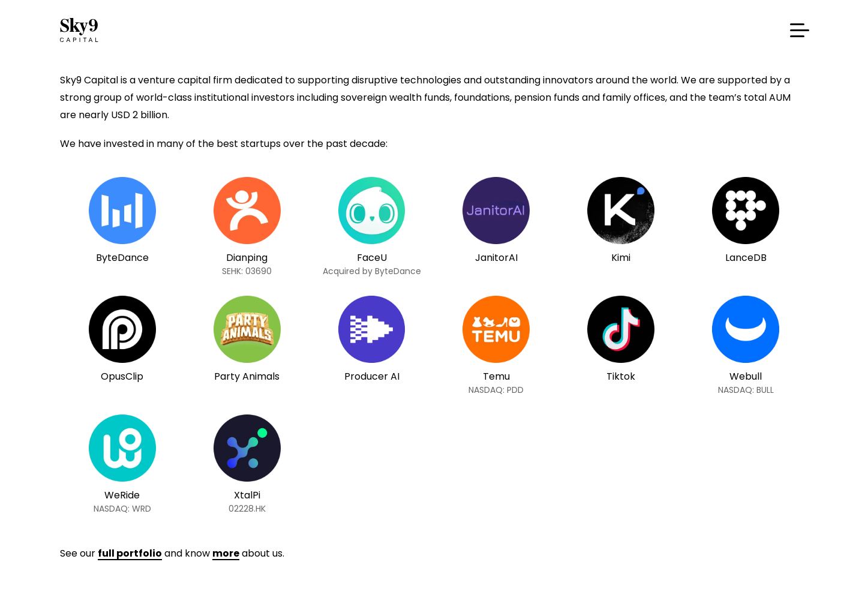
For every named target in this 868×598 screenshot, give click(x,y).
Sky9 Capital (81, 30)
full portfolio (130, 553)
